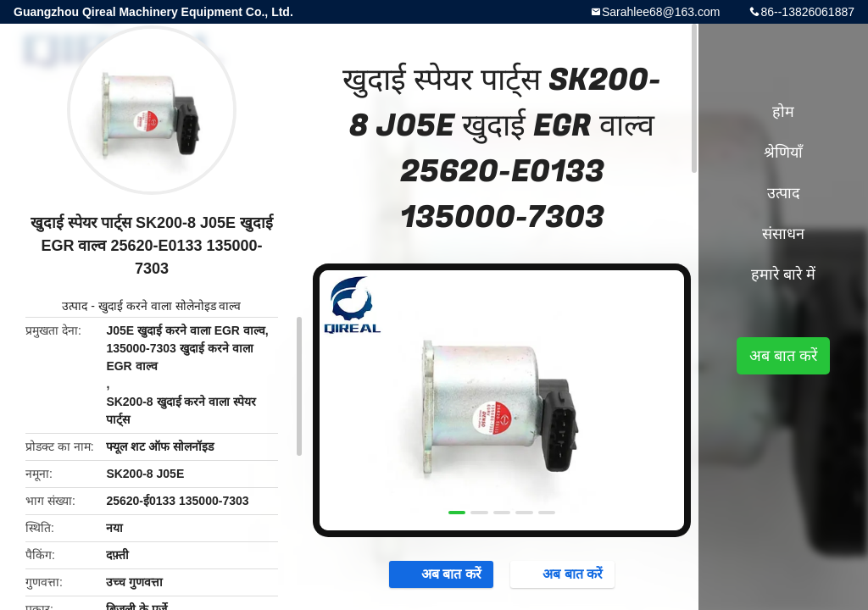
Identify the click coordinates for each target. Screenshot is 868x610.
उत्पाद (75, 306)
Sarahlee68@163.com (661, 12)
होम (783, 112)
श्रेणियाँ (783, 152)
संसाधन (783, 234)
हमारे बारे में (783, 274)
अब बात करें (443, 574)
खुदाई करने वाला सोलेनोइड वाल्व (170, 306)
